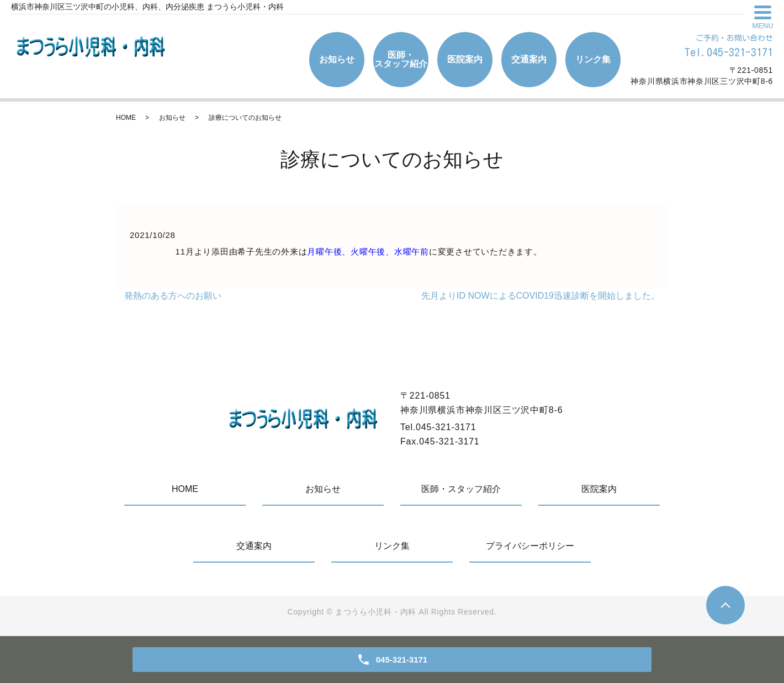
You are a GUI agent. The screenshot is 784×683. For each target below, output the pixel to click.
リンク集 (593, 59)
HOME (126, 118)
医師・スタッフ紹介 (401, 59)
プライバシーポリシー (530, 546)
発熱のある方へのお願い (173, 296)
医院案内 (465, 59)
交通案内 (529, 59)
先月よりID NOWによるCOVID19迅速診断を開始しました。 (541, 296)
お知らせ (337, 59)
